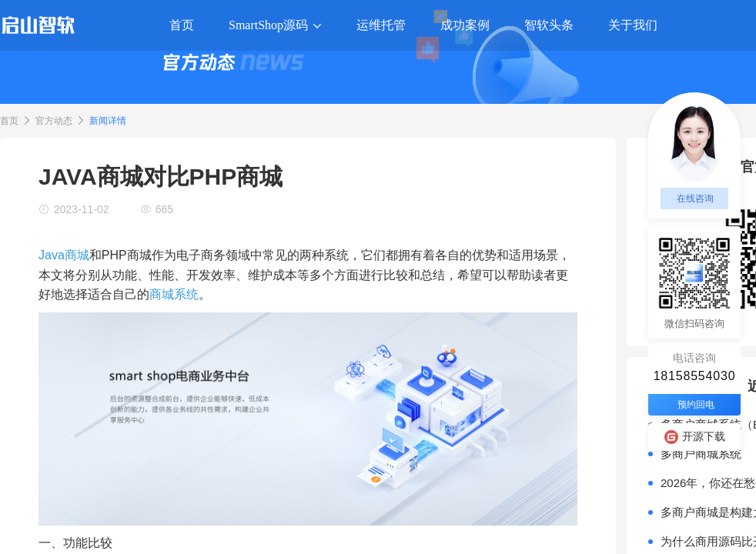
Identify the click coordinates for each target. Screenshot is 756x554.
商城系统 (174, 294)
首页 (9, 121)
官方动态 (54, 121)
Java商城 (64, 255)
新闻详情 (108, 121)
